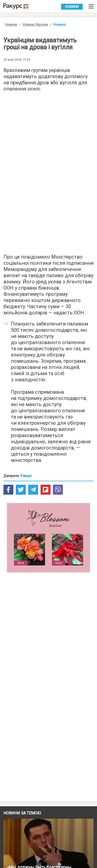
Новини (72, 7)
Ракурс (26, 476)
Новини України (35, 25)
